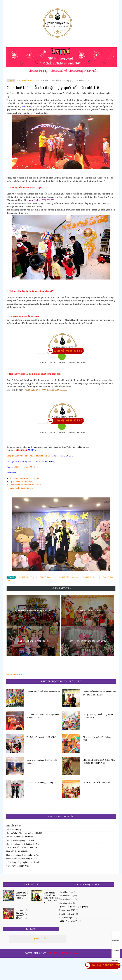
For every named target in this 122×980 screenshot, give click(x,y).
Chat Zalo (116, 947)
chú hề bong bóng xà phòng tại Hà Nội (22, 862)
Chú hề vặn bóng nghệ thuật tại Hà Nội (23, 844)
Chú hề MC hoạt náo (68, 577)
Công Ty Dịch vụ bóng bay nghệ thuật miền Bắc (28, 456)
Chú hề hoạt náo (66, 896)
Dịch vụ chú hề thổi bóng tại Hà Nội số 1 (43, 693)
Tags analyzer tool (14, 674)
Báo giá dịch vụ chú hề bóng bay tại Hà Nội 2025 (98, 716)
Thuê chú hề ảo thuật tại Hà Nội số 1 (42, 737)
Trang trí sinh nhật (67, 914)
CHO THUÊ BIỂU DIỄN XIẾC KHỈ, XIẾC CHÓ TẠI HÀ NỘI (99, 762)
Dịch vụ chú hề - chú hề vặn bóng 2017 (97, 739)
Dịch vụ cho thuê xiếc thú (21, 488)
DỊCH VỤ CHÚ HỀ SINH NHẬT (97, 783)
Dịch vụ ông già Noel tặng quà (72, 907)
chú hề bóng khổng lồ (68, 921)
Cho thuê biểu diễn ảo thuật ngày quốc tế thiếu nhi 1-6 (43, 716)
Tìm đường (116, 938)
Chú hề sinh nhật (29, 80)
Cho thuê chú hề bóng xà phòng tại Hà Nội (24, 833)
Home (11, 80)
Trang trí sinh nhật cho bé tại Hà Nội (22, 859)
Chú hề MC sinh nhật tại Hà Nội (20, 837)
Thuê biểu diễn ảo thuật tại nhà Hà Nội (22, 855)
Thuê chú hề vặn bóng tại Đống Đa (42, 783)
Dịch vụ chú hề (39, 939)
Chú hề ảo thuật (90, 577)
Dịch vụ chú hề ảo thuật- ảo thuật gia (26, 485)
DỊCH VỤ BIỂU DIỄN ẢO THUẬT (22, 848)
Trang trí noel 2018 (67, 910)
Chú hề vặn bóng (27, 577)
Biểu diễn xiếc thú (14, 826)
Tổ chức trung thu (66, 918)
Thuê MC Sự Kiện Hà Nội (17, 851)
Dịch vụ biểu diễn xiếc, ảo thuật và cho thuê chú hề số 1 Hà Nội (99, 693)
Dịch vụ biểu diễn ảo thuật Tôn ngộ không (42, 762)
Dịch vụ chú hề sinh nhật (21, 482)
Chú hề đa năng (47, 577)
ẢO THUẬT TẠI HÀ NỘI (17, 866)
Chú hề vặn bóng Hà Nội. (63, 953)
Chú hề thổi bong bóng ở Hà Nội (20, 840)
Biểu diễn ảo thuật (14, 829)
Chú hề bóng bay (66, 892)
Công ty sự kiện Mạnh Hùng (28, 467)
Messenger (116, 957)
